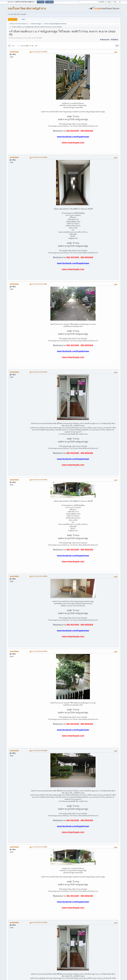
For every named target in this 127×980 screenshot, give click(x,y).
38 (32, 46)
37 (30, 46)
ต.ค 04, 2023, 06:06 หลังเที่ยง (39, 284)
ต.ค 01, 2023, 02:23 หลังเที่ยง (39, 52)
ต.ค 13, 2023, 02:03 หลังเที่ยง (39, 751)
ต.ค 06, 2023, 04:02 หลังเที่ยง (39, 372)
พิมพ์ (117, 46)
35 (24, 46)
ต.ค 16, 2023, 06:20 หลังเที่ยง (39, 922)
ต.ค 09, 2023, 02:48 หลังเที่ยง (39, 480)
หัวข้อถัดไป (114, 40)
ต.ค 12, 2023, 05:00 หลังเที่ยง (39, 651)
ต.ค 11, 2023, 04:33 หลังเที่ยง (39, 576)
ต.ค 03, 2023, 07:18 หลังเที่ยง (39, 157)
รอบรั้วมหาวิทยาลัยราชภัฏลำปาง (27, 8)
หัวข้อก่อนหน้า (105, 40)
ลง (9, 46)
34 (22, 46)
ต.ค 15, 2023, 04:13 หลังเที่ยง (39, 847)
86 (36, 46)
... (20, 46)
